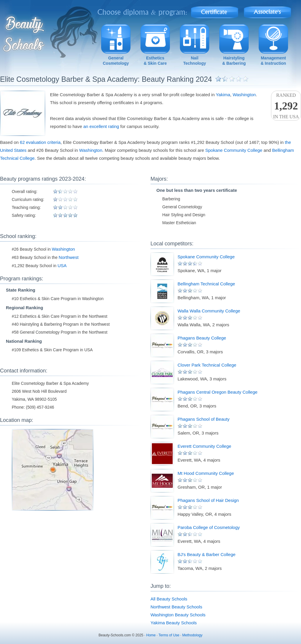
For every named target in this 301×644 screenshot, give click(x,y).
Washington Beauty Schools (178, 615)
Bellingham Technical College (206, 284)
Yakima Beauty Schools (174, 623)
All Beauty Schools (169, 599)
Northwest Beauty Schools (176, 607)
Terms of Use (169, 635)
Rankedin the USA (286, 106)
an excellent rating (101, 126)
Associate (268, 10)
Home (151, 635)
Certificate (215, 10)
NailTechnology (195, 61)
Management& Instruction (273, 61)
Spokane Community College (234, 150)
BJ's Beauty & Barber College (206, 554)
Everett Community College (204, 446)
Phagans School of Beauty (204, 419)
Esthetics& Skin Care (155, 61)
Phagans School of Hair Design (208, 500)
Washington (244, 95)
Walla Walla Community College (209, 311)
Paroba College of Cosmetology (209, 527)
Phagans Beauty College (202, 338)
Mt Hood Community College (206, 473)
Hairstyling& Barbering (234, 61)
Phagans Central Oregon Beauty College (218, 392)
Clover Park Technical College (207, 365)
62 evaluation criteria (40, 142)
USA (62, 266)
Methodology (192, 635)
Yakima (223, 95)
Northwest (69, 257)
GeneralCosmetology (116, 61)
